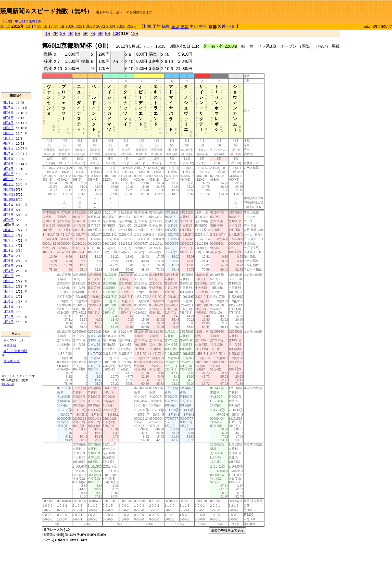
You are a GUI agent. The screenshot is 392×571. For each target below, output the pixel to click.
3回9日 (8, 204)
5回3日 (8, 128)
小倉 (231, 26)
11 (8, 26)
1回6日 (8, 296)
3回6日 (8, 220)
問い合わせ (8, 384)
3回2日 (8, 240)
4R (70, 34)
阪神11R (35, 21)
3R (63, 34)
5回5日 (8, 118)
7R (93, 34)
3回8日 (8, 210)
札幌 (147, 26)
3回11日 (9, 194)
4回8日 (8, 148)
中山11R (21, 21)
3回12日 (9, 189)
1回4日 (8, 307)
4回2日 (8, 179)
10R (116, 34)
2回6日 (8, 261)
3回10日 (9, 199)
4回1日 (8, 184)
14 (34, 26)
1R (48, 34)
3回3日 (8, 235)
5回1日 (8, 138)
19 (62, 26)
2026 (131, 26)
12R (135, 34)
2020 (70, 26)
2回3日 (8, 276)
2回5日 (8, 266)
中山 (194, 26)
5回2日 (8, 133)
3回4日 (8, 230)
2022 (90, 26)
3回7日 (8, 215)
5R (78, 34)
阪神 (222, 26)
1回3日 (8, 312)
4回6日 (8, 159)
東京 (184, 27)
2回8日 (8, 250)
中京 (203, 26)
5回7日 (8, 108)
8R (100, 34)
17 (51, 26)
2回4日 (8, 271)
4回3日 (8, 174)
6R (85, 34)
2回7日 (8, 256)
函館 (157, 26)
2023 (100, 26)
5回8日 (8, 102)
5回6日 (8, 113)
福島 (166, 26)
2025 (121, 26)
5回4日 (8, 123)
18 (56, 26)
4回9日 (8, 143)
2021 (80, 26)
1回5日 (8, 301)
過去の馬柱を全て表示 (227, 530)
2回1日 (8, 286)
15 (39, 26)
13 (28, 26)
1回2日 (8, 317)
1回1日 (8, 322)
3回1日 (8, 245)
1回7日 (8, 291)
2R (55, 34)
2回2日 (8, 281)
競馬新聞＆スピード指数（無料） (46, 11)
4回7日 (8, 153)
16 (45, 26)
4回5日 (8, 164)
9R (108, 34)
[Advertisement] (332, 9)
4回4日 (8, 169)
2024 (111, 26)
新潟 (175, 27)
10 (2, 26)
